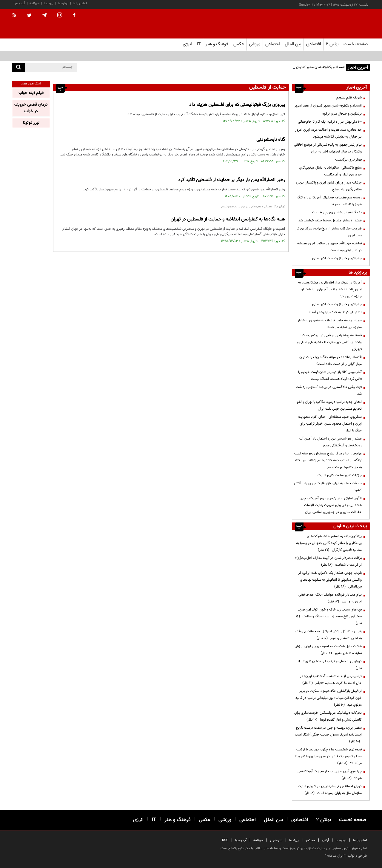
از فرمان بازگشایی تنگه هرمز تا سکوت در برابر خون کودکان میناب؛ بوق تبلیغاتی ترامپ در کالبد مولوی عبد (329, 698)
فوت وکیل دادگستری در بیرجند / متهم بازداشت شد (329, 390)
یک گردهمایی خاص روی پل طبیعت (337, 212)
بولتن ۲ (332, 44)
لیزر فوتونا (31, 123)
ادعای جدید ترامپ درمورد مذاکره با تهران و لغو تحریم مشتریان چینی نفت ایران (329, 405)
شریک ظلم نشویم (349, 98)
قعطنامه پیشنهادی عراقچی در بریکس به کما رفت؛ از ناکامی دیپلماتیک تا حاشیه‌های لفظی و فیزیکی (329, 342)
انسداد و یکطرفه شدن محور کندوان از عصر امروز (311, 67)
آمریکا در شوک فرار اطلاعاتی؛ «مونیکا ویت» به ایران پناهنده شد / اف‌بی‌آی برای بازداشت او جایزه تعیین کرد (330, 289)
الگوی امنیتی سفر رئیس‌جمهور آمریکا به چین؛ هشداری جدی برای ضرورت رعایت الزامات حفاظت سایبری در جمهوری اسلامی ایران (330, 505)
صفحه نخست (356, 44)
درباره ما (63, 3)
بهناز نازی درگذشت (348, 160)
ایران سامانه (335, 856)
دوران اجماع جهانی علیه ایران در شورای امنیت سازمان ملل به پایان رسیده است (330, 790)
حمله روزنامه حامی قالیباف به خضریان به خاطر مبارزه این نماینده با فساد (330, 324)
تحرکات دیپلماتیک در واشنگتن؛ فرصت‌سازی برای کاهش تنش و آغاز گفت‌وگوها (328, 716)
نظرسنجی (276, 840)
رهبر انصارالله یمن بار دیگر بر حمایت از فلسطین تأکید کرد (232, 180)
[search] (18, 68)
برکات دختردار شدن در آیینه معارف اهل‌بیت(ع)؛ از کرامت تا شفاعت (328, 561)
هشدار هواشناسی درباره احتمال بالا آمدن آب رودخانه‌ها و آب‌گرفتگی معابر (331, 442)
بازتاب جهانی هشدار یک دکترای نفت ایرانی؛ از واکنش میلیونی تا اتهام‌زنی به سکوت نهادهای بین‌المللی (330, 580)
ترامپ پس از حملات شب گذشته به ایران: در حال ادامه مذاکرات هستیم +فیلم (331, 680)
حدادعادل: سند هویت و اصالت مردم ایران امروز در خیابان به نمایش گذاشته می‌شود (328, 133)
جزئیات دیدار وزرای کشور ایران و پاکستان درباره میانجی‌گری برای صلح (329, 186)
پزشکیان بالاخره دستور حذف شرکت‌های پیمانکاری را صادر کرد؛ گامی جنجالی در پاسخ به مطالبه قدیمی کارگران (329, 543)
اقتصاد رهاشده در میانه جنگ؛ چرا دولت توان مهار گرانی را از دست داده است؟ (331, 361)
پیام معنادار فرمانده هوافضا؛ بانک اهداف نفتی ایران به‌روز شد (330, 598)
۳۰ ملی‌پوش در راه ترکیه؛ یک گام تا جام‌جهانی (330, 122)
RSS (225, 840)
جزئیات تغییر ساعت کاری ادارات (340, 475)
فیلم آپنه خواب (31, 93)
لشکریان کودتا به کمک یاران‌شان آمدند (335, 312)
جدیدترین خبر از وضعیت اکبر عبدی (337, 258)
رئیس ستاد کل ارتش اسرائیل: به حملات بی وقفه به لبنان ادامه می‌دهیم (328, 635)
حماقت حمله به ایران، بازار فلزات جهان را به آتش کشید (328, 487)
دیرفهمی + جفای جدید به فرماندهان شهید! (329, 665)
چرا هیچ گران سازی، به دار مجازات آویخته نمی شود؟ (330, 775)
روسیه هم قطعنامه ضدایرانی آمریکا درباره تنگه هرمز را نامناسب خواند (329, 201)
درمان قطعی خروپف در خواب (31, 108)
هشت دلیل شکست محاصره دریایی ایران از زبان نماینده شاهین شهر (328, 650)
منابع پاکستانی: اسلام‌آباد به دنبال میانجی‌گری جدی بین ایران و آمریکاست (330, 171)
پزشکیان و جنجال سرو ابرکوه (342, 114)
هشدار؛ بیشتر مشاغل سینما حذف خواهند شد (330, 221)
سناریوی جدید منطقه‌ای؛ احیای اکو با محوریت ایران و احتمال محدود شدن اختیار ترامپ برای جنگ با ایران (330, 424)
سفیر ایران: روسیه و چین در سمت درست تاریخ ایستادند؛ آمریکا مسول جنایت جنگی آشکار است (328, 735)
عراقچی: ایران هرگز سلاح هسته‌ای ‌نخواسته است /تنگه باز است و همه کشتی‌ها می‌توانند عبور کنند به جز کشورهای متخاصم (328, 460)
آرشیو (325, 840)
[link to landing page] (340, 24)
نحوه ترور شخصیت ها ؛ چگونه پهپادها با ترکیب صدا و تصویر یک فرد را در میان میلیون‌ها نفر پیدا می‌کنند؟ (328, 756)
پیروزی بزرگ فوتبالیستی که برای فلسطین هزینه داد (237, 105)
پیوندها (49, 3)
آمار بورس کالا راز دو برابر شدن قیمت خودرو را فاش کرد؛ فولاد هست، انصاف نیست (330, 376)
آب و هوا (19, 3)
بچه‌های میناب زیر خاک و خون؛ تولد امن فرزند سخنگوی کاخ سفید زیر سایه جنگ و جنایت (329, 616)
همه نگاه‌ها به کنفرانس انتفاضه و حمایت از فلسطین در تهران (228, 219)
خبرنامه (34, 3)
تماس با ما (80, 3)
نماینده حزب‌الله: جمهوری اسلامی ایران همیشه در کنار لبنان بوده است (329, 247)
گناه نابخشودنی (271, 140)
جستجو (310, 840)
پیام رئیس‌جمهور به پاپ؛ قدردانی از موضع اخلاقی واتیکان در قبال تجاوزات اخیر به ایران (328, 148)
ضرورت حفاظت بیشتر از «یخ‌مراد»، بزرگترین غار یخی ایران (328, 232)
